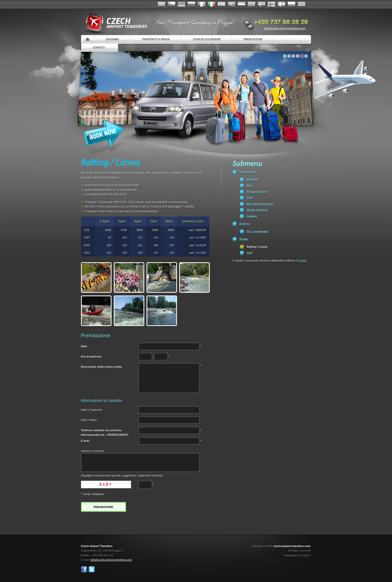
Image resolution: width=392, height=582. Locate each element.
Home (88, 39)
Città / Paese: (89, 420)
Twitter (92, 569)
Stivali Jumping (257, 210)
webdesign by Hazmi (297, 555)
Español (221, 4)
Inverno (245, 224)
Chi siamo (112, 39)
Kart (250, 185)
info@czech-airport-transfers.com (285, 28)
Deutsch (181, 4)
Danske (281, 4)
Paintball (253, 179)
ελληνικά (301, 4)
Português (231, 4)
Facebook (84, 569)
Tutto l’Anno (248, 172)
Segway (252, 216)
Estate (244, 239)
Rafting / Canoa (257, 247)
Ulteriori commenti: (93, 451)
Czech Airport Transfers (114, 22)
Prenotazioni (253, 39)
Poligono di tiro (257, 192)
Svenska (261, 4)
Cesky (303, 260)
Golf (250, 253)
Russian (191, 4)
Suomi (271, 4)
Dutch (241, 4)
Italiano (211, 4)
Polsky (291, 4)
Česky (171, 4)
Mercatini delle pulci (260, 204)
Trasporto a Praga (156, 39)
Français (201, 4)
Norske (251, 4)
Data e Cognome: (92, 410)
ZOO (250, 198)
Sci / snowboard (258, 231)
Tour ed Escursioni (207, 39)
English (161, 4)
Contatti (99, 48)
